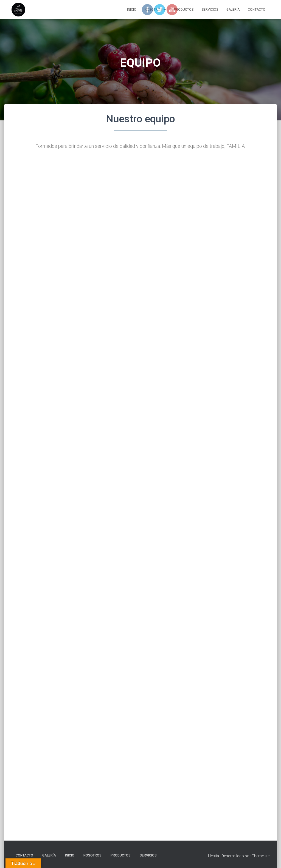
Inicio (132, 10)
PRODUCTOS (121, 855)
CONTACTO (257, 10)
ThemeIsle (261, 856)
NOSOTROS (92, 855)
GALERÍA (233, 10)
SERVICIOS (210, 10)
